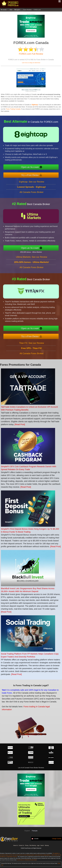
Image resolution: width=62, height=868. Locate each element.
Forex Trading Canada (13, 109)
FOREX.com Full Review (31, 54)
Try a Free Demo (37, 173)
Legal (38, 845)
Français (35, 831)
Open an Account (37, 168)
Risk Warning (33, 845)
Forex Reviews (27, 10)
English (18, 10)
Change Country (57, 839)
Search (42, 845)
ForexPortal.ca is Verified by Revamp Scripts (27, 860)
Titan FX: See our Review (32, 350)
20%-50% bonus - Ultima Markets (38, 251)
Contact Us (21, 845)
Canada (4, 10)
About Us (15, 845)
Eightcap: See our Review (32, 189)
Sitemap (47, 845)
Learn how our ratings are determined (31, 63)
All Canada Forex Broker (32, 199)
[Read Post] (20, 424)
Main (11, 10)
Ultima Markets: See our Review (32, 264)
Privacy (27, 845)
